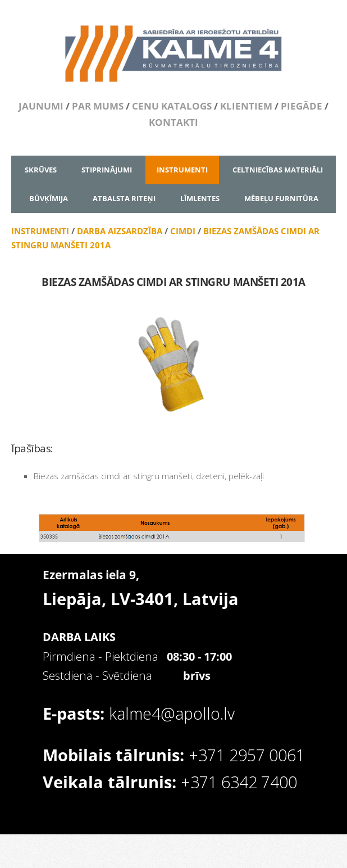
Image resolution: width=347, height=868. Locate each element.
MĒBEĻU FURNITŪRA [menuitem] (281, 198)
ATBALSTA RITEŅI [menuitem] (124, 198)
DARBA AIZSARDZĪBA (120, 231)
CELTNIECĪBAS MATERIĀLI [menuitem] (278, 170)
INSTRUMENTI (40, 231)
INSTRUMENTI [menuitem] (182, 170)
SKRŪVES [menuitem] (41, 170)
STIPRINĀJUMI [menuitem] (107, 170)
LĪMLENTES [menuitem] (200, 198)
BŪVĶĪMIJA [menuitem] (49, 198)
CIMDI (183, 231)
